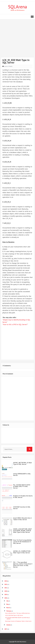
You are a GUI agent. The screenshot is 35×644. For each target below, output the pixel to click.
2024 (6, 581)
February (9, 611)
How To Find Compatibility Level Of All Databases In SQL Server (22, 542)
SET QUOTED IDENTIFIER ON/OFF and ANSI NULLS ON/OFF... (18, 618)
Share (17, 336)
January (9, 625)
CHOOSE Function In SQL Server (22, 508)
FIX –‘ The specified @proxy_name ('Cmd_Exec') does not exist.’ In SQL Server (23, 565)
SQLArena (18, 7)
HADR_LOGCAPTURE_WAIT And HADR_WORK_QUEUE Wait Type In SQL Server (23, 531)
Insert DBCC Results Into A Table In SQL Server (22, 519)
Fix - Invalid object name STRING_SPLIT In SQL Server (22, 486)
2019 (6, 595)
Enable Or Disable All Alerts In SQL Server (23, 497)
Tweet (17, 330)
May (8, 604)
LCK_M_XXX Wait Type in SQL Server (14, 615)
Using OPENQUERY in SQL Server (22, 475)
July (8, 601)
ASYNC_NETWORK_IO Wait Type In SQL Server (22, 464)
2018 (6, 598)
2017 (6, 629)
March (8, 608)
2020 (6, 591)
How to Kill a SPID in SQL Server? (15, 324)
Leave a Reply (8, 66)
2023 (6, 584)
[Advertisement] (17, 40)
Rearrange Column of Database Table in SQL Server (18, 621)
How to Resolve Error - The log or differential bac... (18, 613)
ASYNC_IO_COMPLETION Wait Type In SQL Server (22, 552)
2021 (6, 588)
